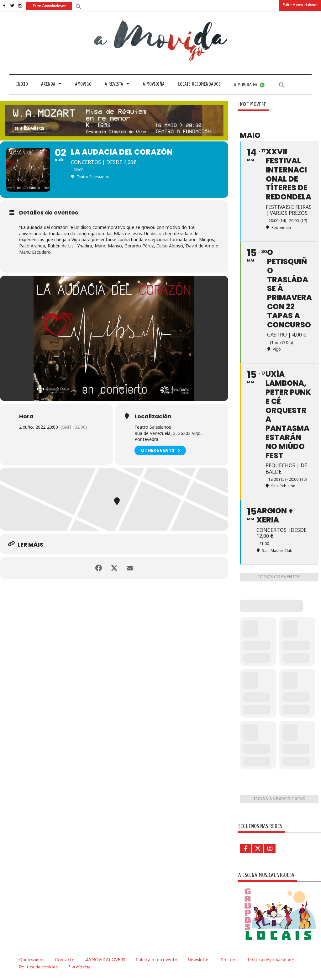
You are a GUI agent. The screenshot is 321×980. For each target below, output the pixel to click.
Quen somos (32, 960)
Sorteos (229, 960)
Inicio (22, 84)
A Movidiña (154, 84)
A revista (114, 84)
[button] (79, 6)
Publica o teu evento (157, 960)
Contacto (65, 960)
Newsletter (199, 960)
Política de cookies (38, 967)
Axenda (48, 84)
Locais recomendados (199, 84)
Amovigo (83, 84)
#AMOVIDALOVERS (105, 960)
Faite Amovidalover (300, 5)
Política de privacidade (271, 960)
